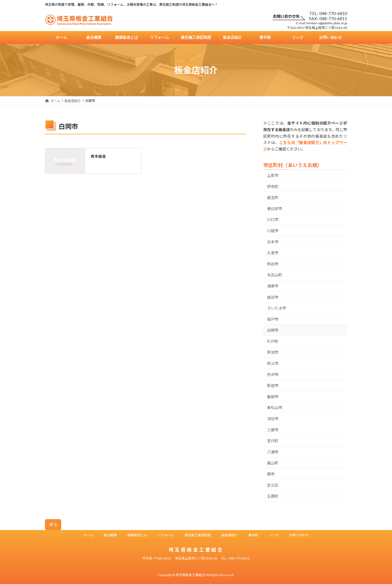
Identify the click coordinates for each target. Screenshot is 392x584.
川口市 (273, 220)
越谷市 (273, 297)
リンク (274, 535)
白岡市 (273, 330)
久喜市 (273, 253)
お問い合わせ (299, 535)
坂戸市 (273, 319)
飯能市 (273, 397)
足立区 (273, 485)
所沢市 (273, 375)
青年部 (253, 535)
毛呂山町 (275, 275)
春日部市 (275, 209)
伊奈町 (273, 187)
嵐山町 (273, 463)
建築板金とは (137, 535)
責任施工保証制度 (198, 535)
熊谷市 (273, 264)
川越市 (273, 231)
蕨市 (271, 474)
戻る (54, 524)
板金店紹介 (229, 535)
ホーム (88, 535)
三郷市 (273, 430)
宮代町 (273, 441)
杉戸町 (273, 341)
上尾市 (273, 175)
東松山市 (275, 408)
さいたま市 (277, 308)
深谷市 (273, 419)
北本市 (273, 242)
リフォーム (166, 535)
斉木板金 (98, 156)
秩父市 (273, 363)
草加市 (273, 352)
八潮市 (273, 452)
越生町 (273, 198)
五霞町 (273, 496)
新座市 (273, 386)
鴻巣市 (273, 286)
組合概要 (110, 535)
